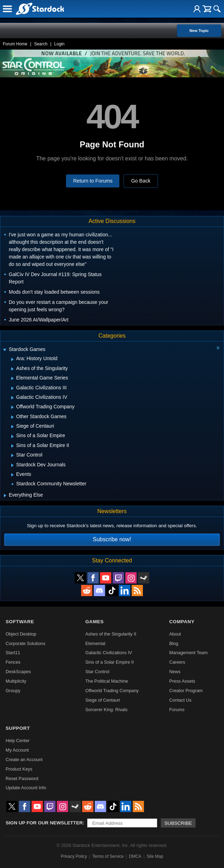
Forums (177, 710)
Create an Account (24, 759)
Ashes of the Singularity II (111, 634)
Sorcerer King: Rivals (106, 710)
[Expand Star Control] (12, 455)
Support (18, 728)
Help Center (18, 741)
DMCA (135, 856)
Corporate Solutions (25, 643)
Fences (13, 662)
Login (59, 44)
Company (182, 622)
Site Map (155, 856)
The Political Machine (107, 681)
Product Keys (19, 769)
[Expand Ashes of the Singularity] (12, 369)
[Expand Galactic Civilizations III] (12, 388)
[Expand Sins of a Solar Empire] (12, 436)
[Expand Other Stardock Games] (12, 417)
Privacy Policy (74, 856)
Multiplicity (16, 681)
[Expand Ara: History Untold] (12, 359)
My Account (17, 750)
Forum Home (15, 44)
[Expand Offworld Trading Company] (12, 407)
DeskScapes (18, 672)
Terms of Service (108, 856)
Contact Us (180, 700)
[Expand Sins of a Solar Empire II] (12, 446)
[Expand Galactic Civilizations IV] (12, 398)
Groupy (13, 691)
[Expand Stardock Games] (5, 350)
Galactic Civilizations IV (109, 653)
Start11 (13, 653)
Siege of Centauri (103, 700)
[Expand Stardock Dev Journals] (12, 465)
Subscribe (178, 823)
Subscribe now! (112, 539)
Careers (177, 662)
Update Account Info (26, 788)
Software (20, 622)
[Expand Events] (12, 475)
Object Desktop (21, 634)
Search (41, 44)
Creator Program (186, 691)
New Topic (199, 31)
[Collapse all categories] (218, 348)
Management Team (188, 653)
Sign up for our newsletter (44, 823)
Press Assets (182, 681)
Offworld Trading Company (112, 691)
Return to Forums (93, 181)
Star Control (97, 672)
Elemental (95, 643)
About (175, 634)
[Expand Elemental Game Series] (12, 378)
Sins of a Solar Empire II (110, 662)
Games (94, 622)
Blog (174, 643)
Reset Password (22, 778)
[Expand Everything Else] (5, 496)
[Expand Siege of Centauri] (12, 427)
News (175, 672)
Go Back (141, 181)
